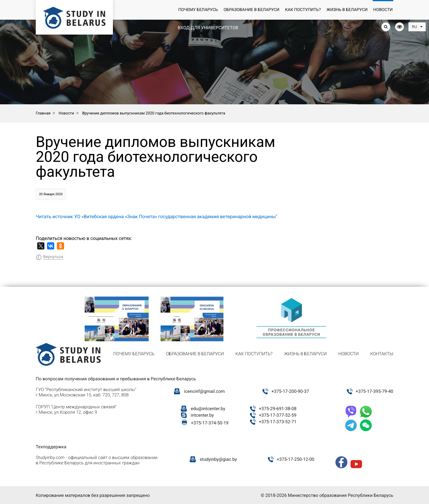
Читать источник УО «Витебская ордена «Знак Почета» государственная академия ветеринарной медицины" (157, 217)
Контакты (382, 354)
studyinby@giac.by (218, 459)
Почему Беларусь (198, 10)
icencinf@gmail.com (205, 391)
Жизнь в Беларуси (347, 10)
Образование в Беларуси (251, 10)
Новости (383, 10)
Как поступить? (303, 10)
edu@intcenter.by (208, 409)
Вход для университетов (208, 28)
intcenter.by (202, 415)
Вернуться (53, 257)
